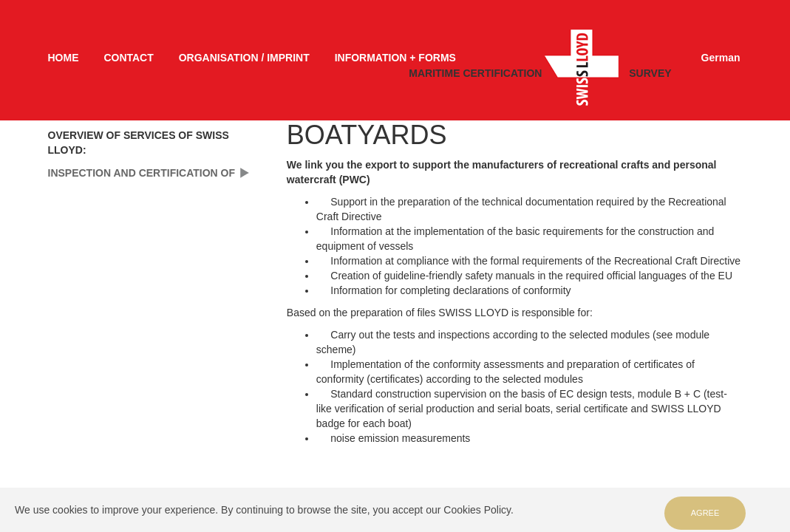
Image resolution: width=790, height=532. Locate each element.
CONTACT (128, 58)
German (721, 58)
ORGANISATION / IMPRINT (244, 58)
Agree (705, 513)
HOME (64, 58)
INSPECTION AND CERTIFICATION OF (142, 173)
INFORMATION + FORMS (395, 58)
